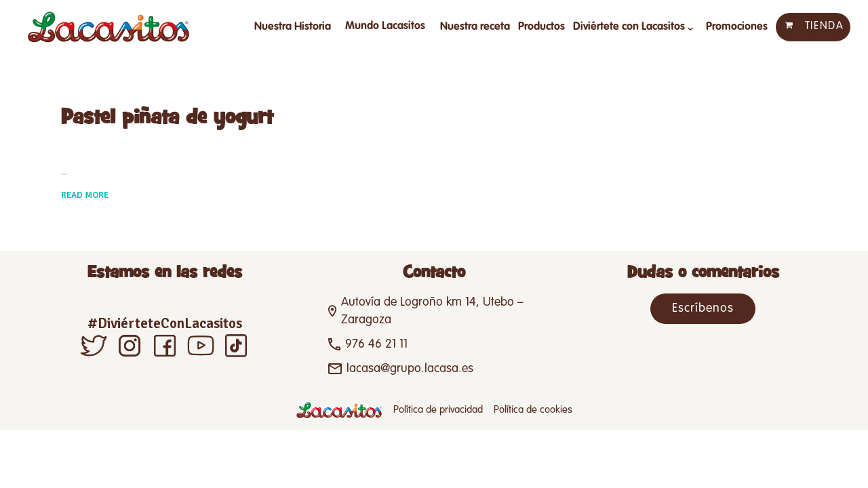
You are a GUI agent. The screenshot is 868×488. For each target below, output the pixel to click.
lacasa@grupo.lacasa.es (410, 369)
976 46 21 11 (376, 344)
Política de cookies (533, 410)
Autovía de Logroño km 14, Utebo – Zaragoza (432, 311)
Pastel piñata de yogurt (167, 118)
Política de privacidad (438, 410)
